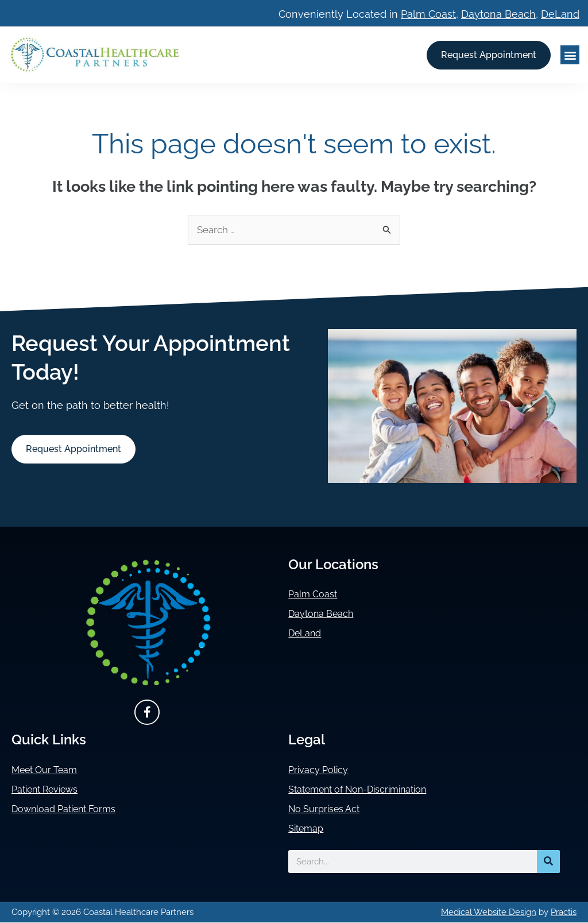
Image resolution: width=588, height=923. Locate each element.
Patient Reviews (51, 790)
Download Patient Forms (71, 810)
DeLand (560, 14)
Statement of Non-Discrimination (369, 790)
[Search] (548, 862)
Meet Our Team (49, 771)
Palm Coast (428, 14)
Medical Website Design (489, 913)
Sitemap (308, 829)
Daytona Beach (498, 14)
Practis (564, 913)
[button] (570, 55)
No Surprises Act (328, 810)
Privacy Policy (322, 771)
